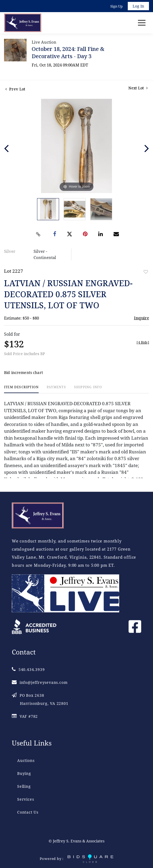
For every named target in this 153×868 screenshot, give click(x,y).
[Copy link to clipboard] (38, 234)
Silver (10, 251)
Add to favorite (146, 272)
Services (25, 799)
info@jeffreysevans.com (40, 682)
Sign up (116, 6)
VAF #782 (25, 716)
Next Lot (138, 88)
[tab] (21, 389)
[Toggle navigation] (142, 23)
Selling (24, 786)
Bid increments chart (23, 372)
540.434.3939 (28, 669)
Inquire (141, 318)
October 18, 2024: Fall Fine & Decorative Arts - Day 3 (68, 52)
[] (143, 342)
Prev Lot (15, 89)
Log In (138, 6)
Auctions (26, 760)
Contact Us (28, 812)
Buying (24, 773)
